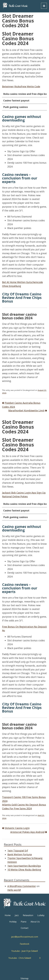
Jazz (17, 915)
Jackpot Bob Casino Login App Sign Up (24, 493)
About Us (35, 922)
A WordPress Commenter (22, 886)
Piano (24, 922)
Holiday (13, 922)
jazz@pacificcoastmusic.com (25, 937)
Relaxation (28, 915)
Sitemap (24, 978)
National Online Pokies (15, 496)
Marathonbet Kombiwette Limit (26, 411)
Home (8, 915)
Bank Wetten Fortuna (20, 854)
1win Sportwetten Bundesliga (24, 866)
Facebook (25, 944)
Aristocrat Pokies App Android (27, 832)
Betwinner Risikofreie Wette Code (21, 86)
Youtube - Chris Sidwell (20, 958)
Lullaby (41, 915)
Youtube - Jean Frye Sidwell (25, 951)
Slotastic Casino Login (17, 828)
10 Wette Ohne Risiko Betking (24, 870)
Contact (25, 928)
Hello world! (14, 890)
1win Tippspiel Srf (18, 851)
